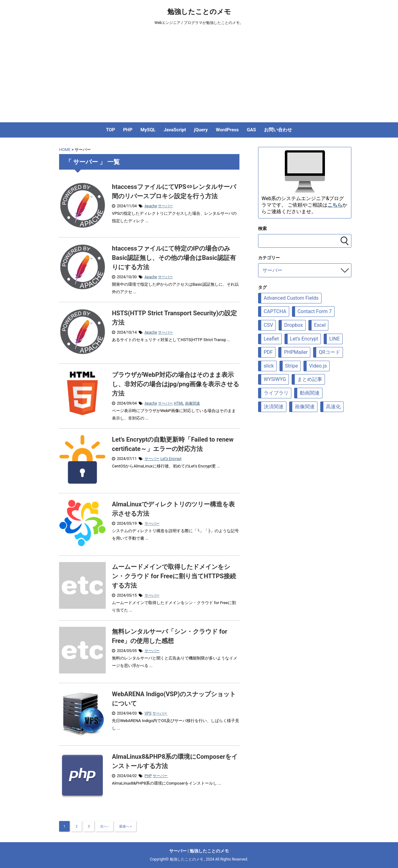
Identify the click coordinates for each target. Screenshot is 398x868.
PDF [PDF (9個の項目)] (268, 352)
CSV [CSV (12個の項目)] (268, 325)
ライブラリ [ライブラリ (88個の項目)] (276, 393)
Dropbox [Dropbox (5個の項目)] (294, 325)
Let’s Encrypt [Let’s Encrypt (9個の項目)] (304, 339)
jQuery (201, 130)
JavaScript (175, 130)
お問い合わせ (278, 130)
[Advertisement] (199, 76)
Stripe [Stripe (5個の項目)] (292, 366)
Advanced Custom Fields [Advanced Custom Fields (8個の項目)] (291, 298)
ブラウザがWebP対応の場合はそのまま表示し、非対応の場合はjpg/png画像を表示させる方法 (176, 384)
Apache (151, 206)
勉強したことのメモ (199, 12)
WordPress (227, 130)
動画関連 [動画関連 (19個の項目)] (310, 393)
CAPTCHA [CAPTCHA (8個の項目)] (275, 311)
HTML (179, 403)
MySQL (148, 130)
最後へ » (125, 826)
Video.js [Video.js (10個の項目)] (318, 366)
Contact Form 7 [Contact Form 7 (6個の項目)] (315, 311)
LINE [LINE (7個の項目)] (334, 339)
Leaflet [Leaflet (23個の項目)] (271, 339)
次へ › (104, 826)
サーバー (165, 206)
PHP (128, 130)
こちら (335, 205)
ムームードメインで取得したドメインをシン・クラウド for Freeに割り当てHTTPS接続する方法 (174, 576)
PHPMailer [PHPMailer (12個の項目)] (296, 352)
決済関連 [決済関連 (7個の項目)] (274, 407)
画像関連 (192, 403)
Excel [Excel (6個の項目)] (320, 325)
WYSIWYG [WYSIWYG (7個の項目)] (275, 379)
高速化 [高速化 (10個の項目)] (333, 407)
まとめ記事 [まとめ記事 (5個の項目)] (310, 379)
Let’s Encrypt (171, 459)
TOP (111, 130)
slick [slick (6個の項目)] (269, 366)
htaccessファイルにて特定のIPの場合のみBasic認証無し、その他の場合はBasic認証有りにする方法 (174, 258)
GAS (252, 130)
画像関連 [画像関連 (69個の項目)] (305, 407)
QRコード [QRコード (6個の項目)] (329, 352)
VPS (148, 713)
